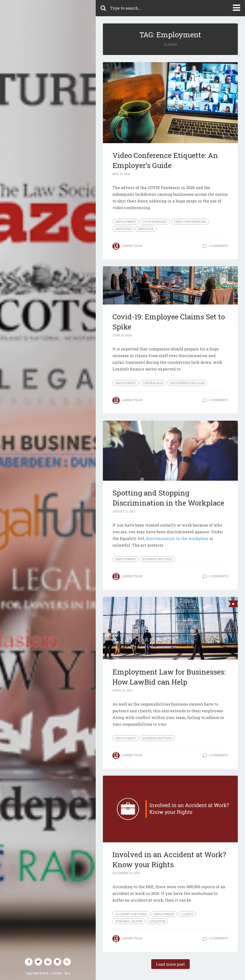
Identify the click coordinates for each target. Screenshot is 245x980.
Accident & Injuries (131, 914)
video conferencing (190, 222)
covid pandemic (155, 222)
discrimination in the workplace (177, 538)
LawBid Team (132, 246)
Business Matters (157, 559)
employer (123, 229)
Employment (125, 222)
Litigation (157, 921)
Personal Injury (129, 921)
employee (146, 229)
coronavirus (153, 383)
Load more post (170, 964)
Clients (187, 914)
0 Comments (219, 246)
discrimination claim (187, 383)
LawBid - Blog (61, 973)
